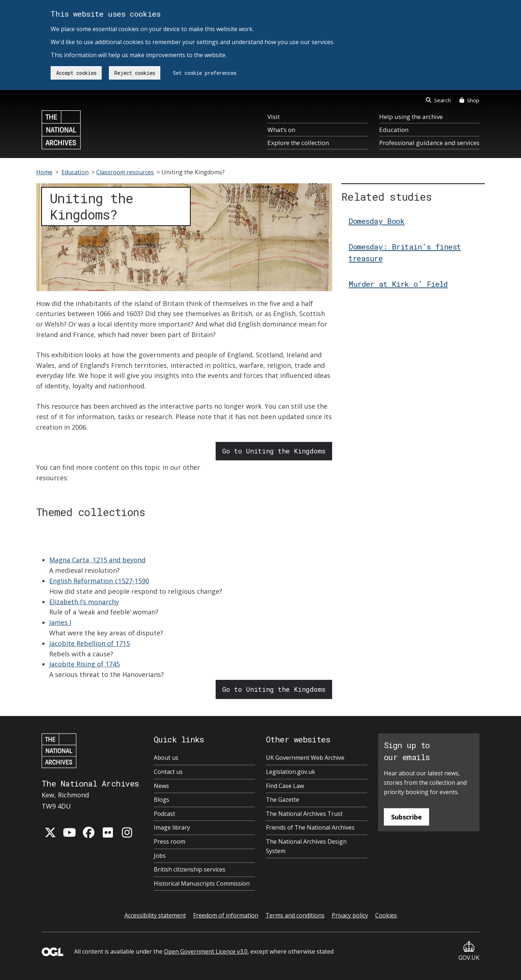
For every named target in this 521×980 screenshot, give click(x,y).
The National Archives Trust (304, 814)
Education (394, 130)
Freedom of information (226, 915)
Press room (170, 841)
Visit (274, 117)
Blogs (162, 800)
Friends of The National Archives (310, 827)
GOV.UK (469, 951)
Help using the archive (411, 117)
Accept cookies (76, 73)
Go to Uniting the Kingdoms (274, 451)
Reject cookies (135, 73)
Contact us (168, 772)
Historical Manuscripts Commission (202, 883)
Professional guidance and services (429, 143)
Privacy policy (350, 915)
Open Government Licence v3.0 (206, 951)
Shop (469, 100)
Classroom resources (125, 172)
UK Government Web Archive (305, 758)
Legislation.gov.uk (291, 772)
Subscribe (406, 817)
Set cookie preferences (205, 73)
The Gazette (283, 800)
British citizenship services (190, 869)
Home (44, 172)
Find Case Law (285, 786)
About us (166, 758)
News (161, 786)
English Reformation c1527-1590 (99, 581)
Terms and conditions (295, 915)
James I (60, 622)
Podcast (164, 814)
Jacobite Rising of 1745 (84, 664)
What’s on (281, 130)
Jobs (160, 856)
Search (438, 100)
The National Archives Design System (306, 846)
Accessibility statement (155, 915)
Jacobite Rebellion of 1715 (90, 643)
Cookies (386, 915)
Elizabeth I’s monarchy (84, 602)
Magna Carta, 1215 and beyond (97, 560)
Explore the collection (298, 143)
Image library (172, 827)
